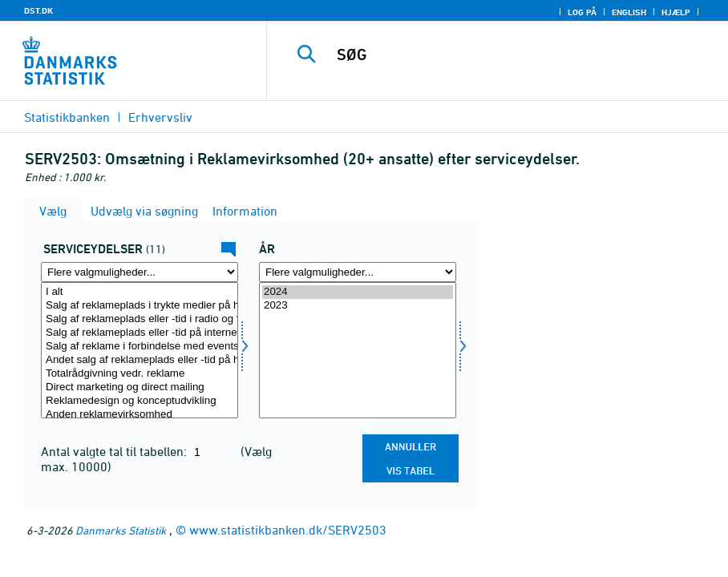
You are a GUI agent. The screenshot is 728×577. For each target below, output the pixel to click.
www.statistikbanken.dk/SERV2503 (288, 530)
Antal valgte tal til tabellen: (115, 451)
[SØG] (513, 54)
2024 (358, 292)
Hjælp (676, 12)
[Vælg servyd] (140, 350)
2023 (358, 306)
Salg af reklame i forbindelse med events (140, 347)
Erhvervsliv (160, 117)
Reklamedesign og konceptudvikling (140, 401)
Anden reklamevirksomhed (140, 415)
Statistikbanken (67, 117)
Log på (582, 12)
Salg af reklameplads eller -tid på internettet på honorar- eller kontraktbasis (140, 333)
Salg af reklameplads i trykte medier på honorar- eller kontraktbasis (140, 306)
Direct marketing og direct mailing (140, 387)
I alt (140, 292)
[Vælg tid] (358, 350)
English (629, 12)
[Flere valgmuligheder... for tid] (358, 272)
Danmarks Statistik (121, 530)
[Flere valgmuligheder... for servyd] (140, 272)
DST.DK (38, 10)
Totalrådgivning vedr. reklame (140, 374)
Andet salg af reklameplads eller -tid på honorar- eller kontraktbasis (140, 360)
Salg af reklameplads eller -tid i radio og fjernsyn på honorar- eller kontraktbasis (140, 319)
